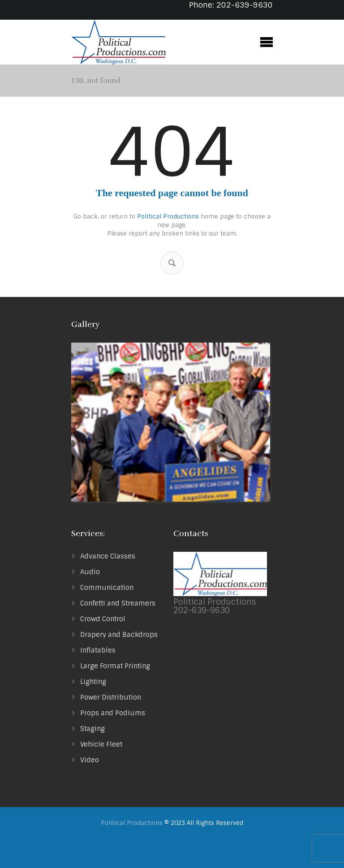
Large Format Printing (115, 666)
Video (90, 760)
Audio (90, 572)
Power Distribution (111, 697)
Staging (92, 729)
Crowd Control (103, 619)
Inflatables (98, 650)
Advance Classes (108, 556)
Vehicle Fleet (101, 744)
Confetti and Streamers (118, 603)
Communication (107, 588)
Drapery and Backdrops (119, 635)
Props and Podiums (113, 713)
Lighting (93, 682)
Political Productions (168, 217)
